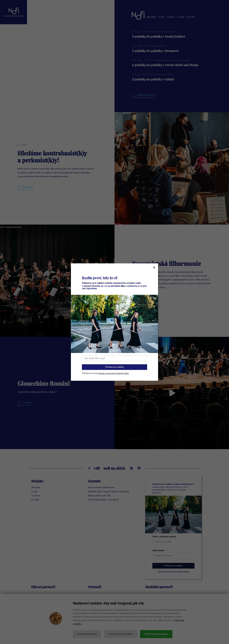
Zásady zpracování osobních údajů (114, 373)
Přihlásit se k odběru (115, 367)
